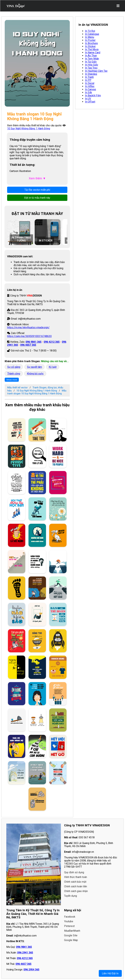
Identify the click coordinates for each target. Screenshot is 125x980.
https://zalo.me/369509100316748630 (29, 336)
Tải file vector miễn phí (37, 190)
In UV (88, 99)
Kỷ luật (53, 367)
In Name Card (93, 52)
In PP (88, 80)
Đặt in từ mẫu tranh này (37, 198)
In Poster (90, 40)
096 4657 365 (28, 345)
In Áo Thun (91, 56)
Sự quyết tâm (34, 367)
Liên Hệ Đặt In (110, 973)
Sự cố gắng (14, 367)
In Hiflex (90, 86)
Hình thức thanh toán (76, 877)
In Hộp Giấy (92, 65)
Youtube (69, 921)
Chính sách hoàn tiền (76, 886)
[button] (63, 232)
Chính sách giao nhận (76, 891)
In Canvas (91, 89)
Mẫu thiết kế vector (17, 388)
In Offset (90, 102)
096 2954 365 (31, 970)
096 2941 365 (25, 953)
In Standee (91, 74)
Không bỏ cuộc (35, 374)
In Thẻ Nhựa (92, 49)
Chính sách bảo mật (75, 882)
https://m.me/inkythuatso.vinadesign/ (28, 327)
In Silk (88, 92)
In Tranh (89, 77)
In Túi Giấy (91, 62)
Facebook (70, 917)
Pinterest (69, 926)
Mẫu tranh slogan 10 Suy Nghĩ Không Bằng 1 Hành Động (37, 392)
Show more (12, 380)
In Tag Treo (91, 68)
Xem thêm (37, 178)
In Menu (90, 37)
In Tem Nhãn (92, 59)
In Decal (90, 83)
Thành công (14, 374)
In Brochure (91, 43)
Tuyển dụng (71, 896)
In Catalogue (92, 34)
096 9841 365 (34, 342)
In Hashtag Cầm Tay (96, 71)
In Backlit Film (93, 96)
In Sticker (90, 46)
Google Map (71, 940)
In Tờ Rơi (90, 31)
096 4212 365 (52, 342)
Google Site (71, 935)
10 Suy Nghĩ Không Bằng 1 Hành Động (29, 129)
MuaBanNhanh (72, 931)
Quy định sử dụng (74, 872)
